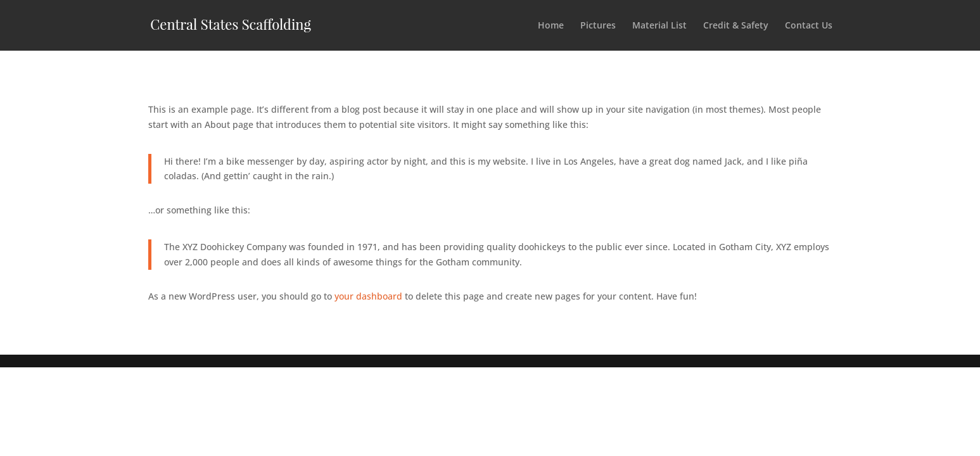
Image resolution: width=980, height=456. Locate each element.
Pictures (598, 26)
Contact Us (809, 26)
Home (551, 26)
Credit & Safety (736, 26)
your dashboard (368, 296)
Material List (659, 26)
